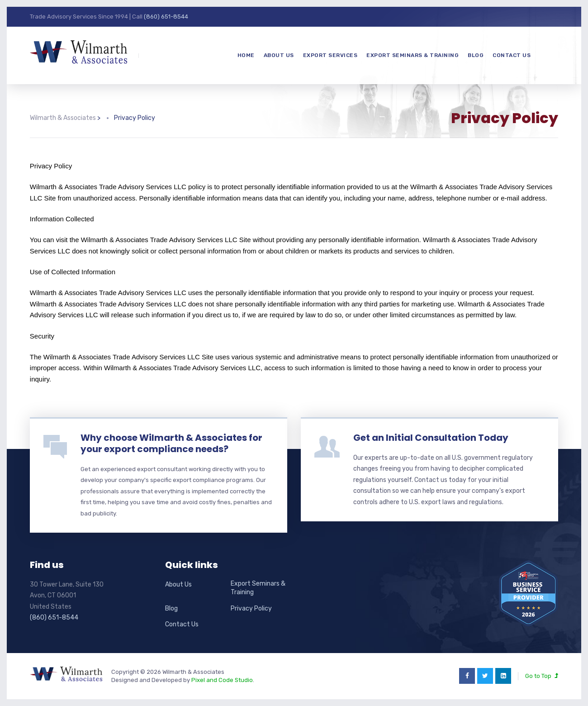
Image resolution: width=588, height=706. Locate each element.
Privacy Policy (251, 608)
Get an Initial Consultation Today (431, 438)
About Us (279, 55)
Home (246, 55)
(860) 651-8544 (166, 17)
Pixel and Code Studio (222, 680)
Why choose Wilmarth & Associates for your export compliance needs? (171, 443)
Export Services (330, 55)
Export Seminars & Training (413, 55)
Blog (476, 55)
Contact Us (512, 55)
